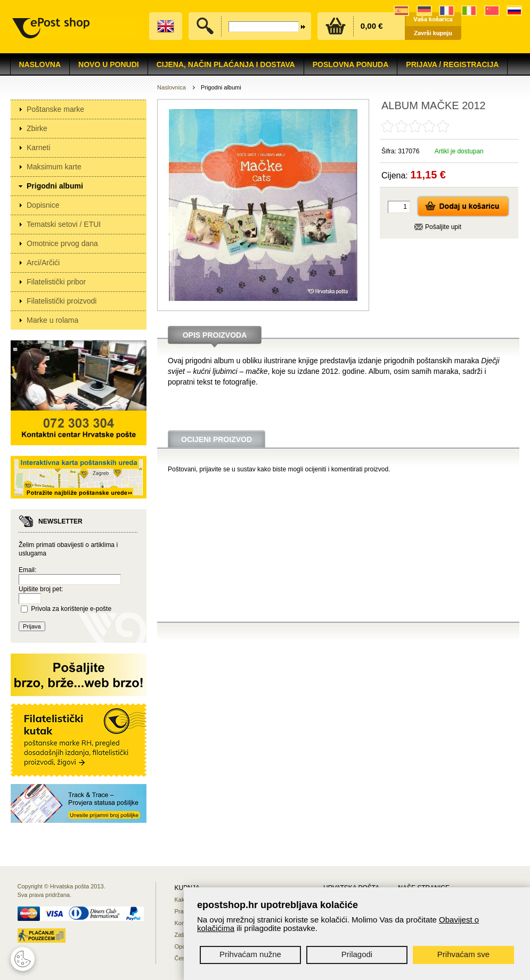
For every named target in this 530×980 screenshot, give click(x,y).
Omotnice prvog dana (62, 243)
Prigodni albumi (55, 186)
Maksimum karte (54, 167)
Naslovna (40, 64)
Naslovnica (172, 87)
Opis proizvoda (215, 335)
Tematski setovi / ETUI (64, 224)
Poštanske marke (55, 109)
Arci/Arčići (43, 263)
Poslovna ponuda (351, 64)
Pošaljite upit (443, 227)
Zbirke (37, 128)
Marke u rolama (52, 320)
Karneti (38, 148)
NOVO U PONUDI (109, 64)
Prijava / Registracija (452, 64)
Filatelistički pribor (56, 282)
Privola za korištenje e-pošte (71, 609)
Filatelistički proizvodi (62, 301)
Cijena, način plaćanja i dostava (226, 64)
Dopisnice (43, 205)
